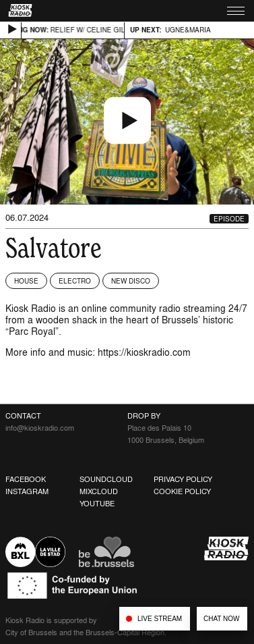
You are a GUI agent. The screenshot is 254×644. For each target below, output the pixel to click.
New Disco (131, 281)
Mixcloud (99, 491)
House (26, 281)
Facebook (26, 479)
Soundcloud (106, 479)
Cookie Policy (182, 491)
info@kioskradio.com (40, 428)
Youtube (97, 504)
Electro (75, 281)
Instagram (27, 491)
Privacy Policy (183, 479)
